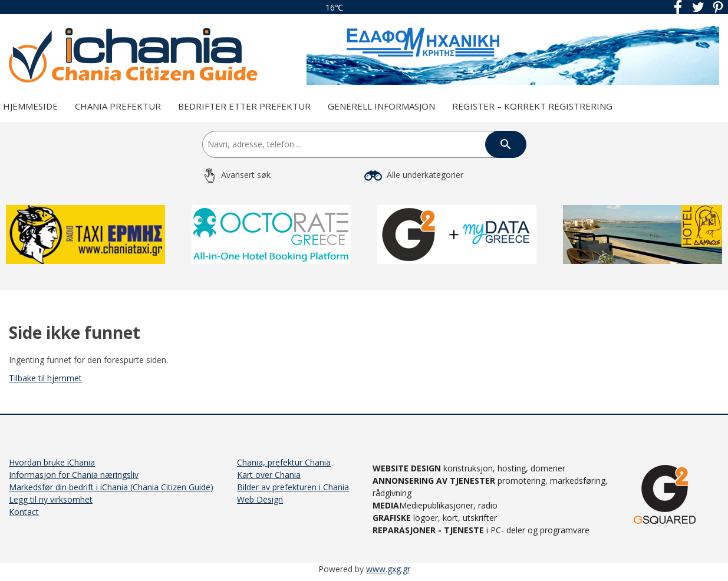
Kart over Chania (269, 475)
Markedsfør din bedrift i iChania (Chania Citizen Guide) (111, 487)
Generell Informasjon (381, 106)
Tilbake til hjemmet (45, 378)
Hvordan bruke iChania (52, 462)
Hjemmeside (30, 106)
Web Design (260, 499)
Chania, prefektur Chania (284, 462)
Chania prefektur (118, 106)
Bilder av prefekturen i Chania (293, 487)
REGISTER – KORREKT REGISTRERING (532, 106)
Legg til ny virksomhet (51, 499)
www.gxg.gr (388, 569)
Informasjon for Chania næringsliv (74, 475)
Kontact (24, 512)
